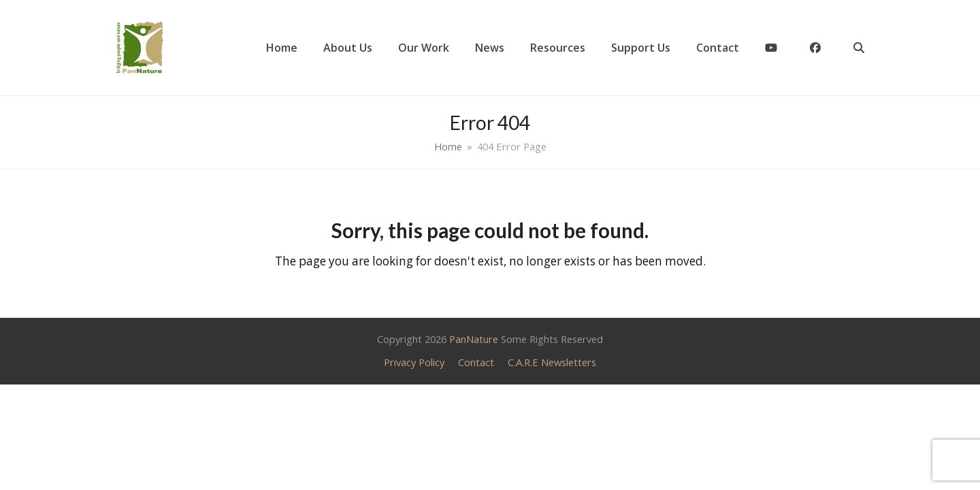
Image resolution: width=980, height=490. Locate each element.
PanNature (474, 339)
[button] (859, 48)
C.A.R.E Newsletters (552, 362)
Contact (476, 362)
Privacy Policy (414, 362)
